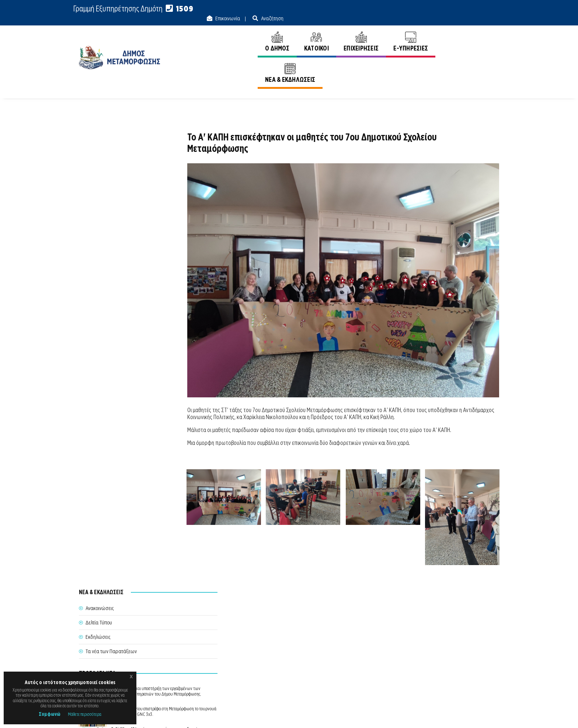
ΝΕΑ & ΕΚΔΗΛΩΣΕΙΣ (467, 32)
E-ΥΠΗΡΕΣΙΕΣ (410, 32)
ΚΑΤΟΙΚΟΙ (315, 32)
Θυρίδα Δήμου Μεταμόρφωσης (282, 664)
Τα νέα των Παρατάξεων (111, 187)
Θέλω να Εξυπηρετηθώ (290, 650)
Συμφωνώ (50, 714)
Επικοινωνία (443, 9)
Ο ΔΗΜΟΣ (276, 32)
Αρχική (452, 62)
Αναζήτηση (487, 9)
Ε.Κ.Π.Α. (421, 714)
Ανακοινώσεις (485, 62)
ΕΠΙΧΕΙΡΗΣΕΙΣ (360, 32)
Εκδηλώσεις (98, 173)
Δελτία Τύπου (99, 159)
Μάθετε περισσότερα (85, 714)
